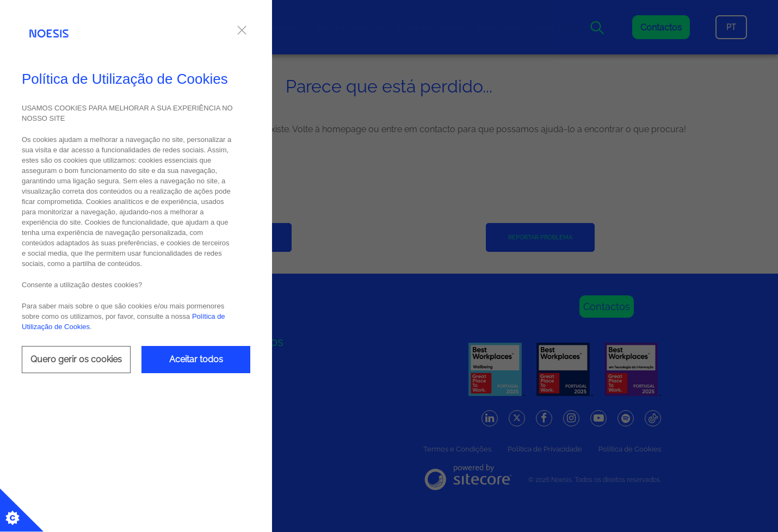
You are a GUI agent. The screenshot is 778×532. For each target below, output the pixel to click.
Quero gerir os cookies (76, 359)
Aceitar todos (196, 359)
